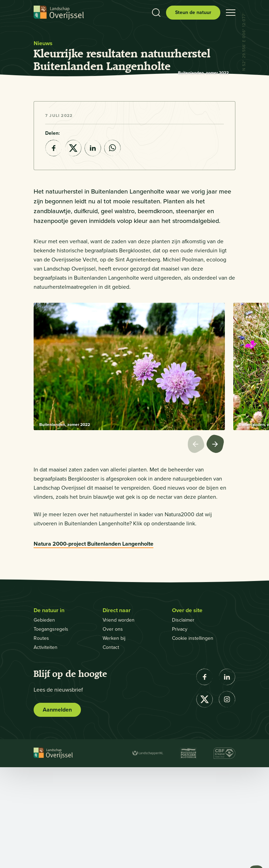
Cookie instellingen (193, 739)
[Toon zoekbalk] (156, 13)
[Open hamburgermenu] (231, 13)
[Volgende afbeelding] (216, 546)
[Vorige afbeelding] (197, 546)
